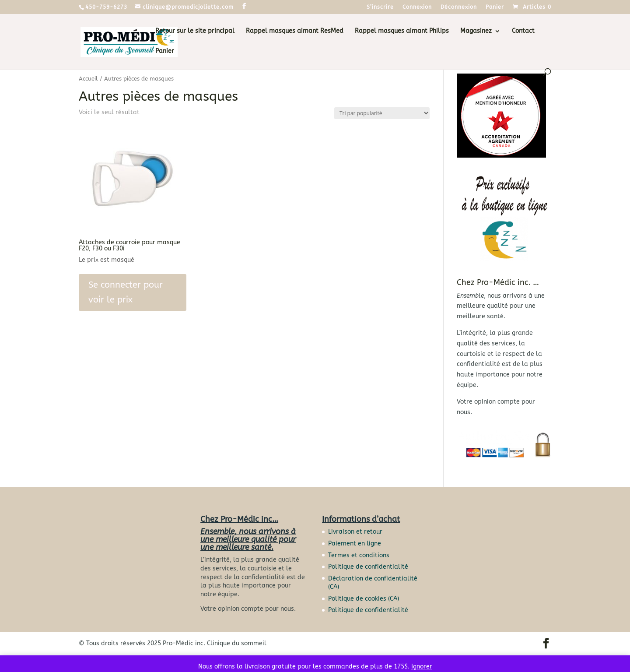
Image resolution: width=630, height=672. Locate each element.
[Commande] (382, 113)
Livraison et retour (355, 532)
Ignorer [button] (422, 667)
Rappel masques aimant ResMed (295, 31)
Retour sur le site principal (195, 31)
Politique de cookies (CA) (364, 599)
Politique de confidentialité (368, 567)
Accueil (88, 79)
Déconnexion (459, 7)
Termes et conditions (359, 555)
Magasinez (476, 31)
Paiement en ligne (355, 544)
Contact (523, 31)
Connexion (417, 7)
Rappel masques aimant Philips (402, 31)
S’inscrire (380, 7)
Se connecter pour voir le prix (126, 292)
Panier (495, 7)
